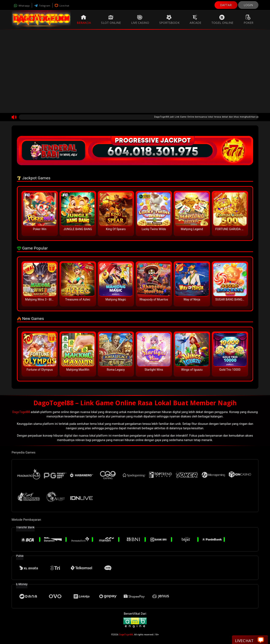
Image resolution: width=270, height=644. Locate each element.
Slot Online (111, 20)
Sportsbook (169, 20)
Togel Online (222, 20)
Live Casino (140, 20)
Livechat (62, 6)
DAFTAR (226, 5)
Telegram (42, 6)
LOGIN (248, 5)
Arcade (196, 20)
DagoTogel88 (21, 412)
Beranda (84, 20)
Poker (249, 20)
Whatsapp (22, 6)
